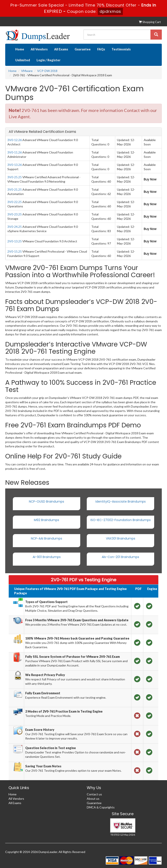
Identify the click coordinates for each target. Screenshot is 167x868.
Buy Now (150, 179)
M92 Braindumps (47, 520)
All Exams (61, 49)
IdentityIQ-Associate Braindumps (121, 501)
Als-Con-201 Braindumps (120, 557)
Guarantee (83, 49)
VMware (27, 71)
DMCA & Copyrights (101, 807)
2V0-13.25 (15, 241)
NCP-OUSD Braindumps (47, 501)
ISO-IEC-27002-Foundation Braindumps (121, 520)
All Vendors (39, 49)
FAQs (101, 49)
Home (20, 49)
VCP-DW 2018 (47, 71)
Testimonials (121, 49)
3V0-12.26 (15, 140)
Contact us (94, 794)
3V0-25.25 (15, 177)
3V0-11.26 (15, 152)
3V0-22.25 (15, 202)
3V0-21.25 (15, 189)
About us (93, 799)
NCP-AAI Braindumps (47, 538)
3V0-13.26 (15, 165)
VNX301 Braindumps (121, 538)
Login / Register (48, 60)
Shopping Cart (150, 22)
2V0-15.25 (15, 251)
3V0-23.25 (15, 214)
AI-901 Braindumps (47, 557)
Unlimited (23, 60)
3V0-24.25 (15, 227)
